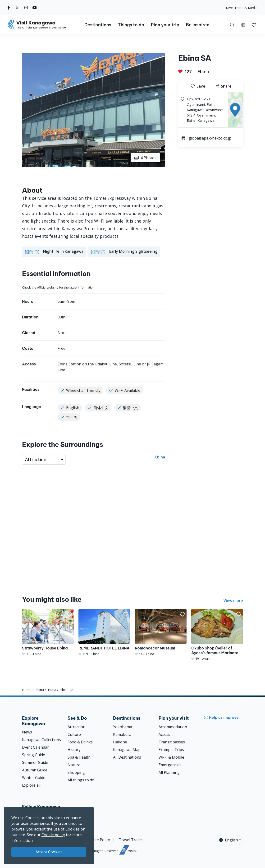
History (74, 750)
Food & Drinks (80, 742)
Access (164, 734)
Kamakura (122, 734)
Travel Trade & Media (241, 8)
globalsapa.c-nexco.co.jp (210, 138)
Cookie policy (53, 835)
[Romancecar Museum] (161, 633)
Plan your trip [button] (165, 25)
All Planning (169, 772)
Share (224, 86)
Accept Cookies (49, 852)
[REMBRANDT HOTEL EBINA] (104, 633)
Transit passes (172, 742)
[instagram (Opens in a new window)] (26, 8)
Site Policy (101, 840)
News (27, 732)
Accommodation (173, 727)
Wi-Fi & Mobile (171, 757)
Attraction (76, 727)
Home (27, 690)
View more (233, 601)
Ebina (203, 71)
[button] (243, 25)
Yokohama (123, 727)
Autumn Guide (35, 770)
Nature (74, 765)
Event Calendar (35, 747)
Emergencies (170, 765)
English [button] (229, 840)
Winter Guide (34, 778)
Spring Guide (34, 755)
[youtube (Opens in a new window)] (35, 8)
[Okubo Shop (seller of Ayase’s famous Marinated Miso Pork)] (217, 635)
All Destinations (127, 757)
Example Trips (171, 750)
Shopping (76, 772)
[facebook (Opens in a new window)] (9, 8)
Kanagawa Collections (41, 740)
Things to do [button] (131, 25)
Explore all (31, 785)
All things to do (81, 780)
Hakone (120, 742)
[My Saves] (254, 25)
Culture (74, 734)
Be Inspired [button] (198, 25)
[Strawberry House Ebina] (48, 633)
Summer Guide (35, 762)
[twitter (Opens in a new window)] (17, 8)
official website (48, 287)
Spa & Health (79, 757)
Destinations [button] (98, 25)
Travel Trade (130, 840)
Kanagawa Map (127, 750)
